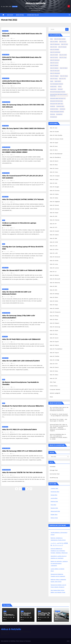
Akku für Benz (54, 150)
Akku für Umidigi (54, 360)
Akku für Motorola (6, 470)
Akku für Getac (54, 198)
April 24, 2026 (9, 617)
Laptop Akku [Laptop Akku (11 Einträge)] (53, 89)
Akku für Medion (54, 275)
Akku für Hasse (54, 213)
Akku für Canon (54, 168)
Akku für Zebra (54, 375)
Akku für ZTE (53, 378)
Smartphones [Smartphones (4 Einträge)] (53, 117)
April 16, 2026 (60, 617)
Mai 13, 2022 (7, 39)
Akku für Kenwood (55, 257)
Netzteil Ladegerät (55, 393)
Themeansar (28, 641)
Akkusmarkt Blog (55, 511)
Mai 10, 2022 (7, 273)
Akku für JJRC (54, 253)
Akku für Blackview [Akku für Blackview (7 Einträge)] (55, 44)
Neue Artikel (20, 15)
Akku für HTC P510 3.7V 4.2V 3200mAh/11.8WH (19, 430)
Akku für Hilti (54, 216)
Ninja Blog (53, 505)
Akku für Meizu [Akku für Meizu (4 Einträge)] (64, 68)
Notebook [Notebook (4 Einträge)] (53, 106)
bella (13, 39)
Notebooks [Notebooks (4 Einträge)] (62, 109)
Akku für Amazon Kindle (57, 139)
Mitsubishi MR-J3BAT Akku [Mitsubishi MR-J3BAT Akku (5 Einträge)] (57, 104)
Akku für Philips (54, 316)
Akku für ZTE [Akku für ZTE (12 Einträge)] (62, 79)
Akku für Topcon (54, 353)
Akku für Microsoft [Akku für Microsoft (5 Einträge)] (55, 71)
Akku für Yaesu (54, 371)
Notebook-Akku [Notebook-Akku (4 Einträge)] (60, 106)
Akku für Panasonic (55, 312)
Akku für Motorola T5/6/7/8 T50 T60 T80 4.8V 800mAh (22, 472)
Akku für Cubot (54, 179)
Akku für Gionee (54, 205)
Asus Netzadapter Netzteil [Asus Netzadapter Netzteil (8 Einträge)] (57, 84)
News (4, 220)
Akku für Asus (54, 146)
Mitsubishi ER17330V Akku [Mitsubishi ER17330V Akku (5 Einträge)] (57, 101)
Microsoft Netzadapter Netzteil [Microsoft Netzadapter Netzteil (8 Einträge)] (58, 92)
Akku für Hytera (54, 235)
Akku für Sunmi (54, 338)
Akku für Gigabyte (55, 202)
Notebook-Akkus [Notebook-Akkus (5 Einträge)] (54, 109)
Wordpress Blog (55, 492)
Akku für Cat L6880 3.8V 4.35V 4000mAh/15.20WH (21, 361)
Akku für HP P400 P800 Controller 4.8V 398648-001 (21, 339)
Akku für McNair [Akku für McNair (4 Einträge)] (54, 65)
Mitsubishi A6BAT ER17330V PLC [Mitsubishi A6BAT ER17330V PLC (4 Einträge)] (58, 98)
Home (68, 641)
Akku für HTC (5, 427)
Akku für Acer (54, 128)
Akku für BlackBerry (55, 157)
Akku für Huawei (6, 173)
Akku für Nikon (54, 297)
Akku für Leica (54, 264)
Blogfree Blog (54, 501)
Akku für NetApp (54, 294)
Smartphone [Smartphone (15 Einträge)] (59, 114)
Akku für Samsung (6, 102)
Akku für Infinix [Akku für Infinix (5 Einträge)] (54, 57)
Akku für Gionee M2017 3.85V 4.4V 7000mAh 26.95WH (22, 270)
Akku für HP (5, 337)
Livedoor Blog (54, 488)
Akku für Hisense (55, 220)
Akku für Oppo (54, 305)
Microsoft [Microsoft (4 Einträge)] (60, 89)
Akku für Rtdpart (54, 323)
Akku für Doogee (54, 187)
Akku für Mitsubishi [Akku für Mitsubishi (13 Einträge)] (55, 73)
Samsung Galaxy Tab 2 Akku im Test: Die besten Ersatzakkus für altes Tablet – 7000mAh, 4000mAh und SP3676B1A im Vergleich (59, 428)
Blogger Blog (54, 515)
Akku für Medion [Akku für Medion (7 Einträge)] (54, 68)
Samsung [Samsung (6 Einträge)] (52, 114)
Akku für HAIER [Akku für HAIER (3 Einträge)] (54, 55)
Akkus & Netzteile (35, 3)
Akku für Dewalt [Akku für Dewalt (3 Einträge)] (62, 47)
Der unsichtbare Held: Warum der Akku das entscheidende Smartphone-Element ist (59, 409)
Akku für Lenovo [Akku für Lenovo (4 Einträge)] (54, 63)
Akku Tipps (53, 382)
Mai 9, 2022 (6, 432)
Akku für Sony (5, 126)
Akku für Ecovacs (55, 191)
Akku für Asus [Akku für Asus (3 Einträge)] (63, 42)
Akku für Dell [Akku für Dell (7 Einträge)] (54, 47)
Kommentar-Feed (55, 474)
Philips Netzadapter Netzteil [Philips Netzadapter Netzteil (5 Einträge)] (57, 112)
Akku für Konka (54, 261)
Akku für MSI (53, 286)
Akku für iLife (54, 246)
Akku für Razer (54, 319)
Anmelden (53, 467)
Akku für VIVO (54, 364)
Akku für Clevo (54, 172)
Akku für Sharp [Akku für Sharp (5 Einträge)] (64, 76)
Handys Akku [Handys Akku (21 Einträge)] (53, 87)
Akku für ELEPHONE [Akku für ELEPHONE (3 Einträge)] (55, 52)
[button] (69, 15)
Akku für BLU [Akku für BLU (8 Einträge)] (64, 44)
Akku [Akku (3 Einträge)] (52, 39)
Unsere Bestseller (33, 15)
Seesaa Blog (54, 495)
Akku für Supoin (54, 342)
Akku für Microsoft (55, 279)
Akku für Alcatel (54, 132)
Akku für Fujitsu (54, 194)
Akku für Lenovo (54, 268)
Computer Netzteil (55, 389)
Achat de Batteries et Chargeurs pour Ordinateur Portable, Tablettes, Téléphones (59, 551)
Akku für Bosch (54, 161)
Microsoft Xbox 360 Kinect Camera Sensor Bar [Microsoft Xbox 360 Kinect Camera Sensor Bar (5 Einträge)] (59, 95)
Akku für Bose (54, 165)
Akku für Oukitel (54, 308)
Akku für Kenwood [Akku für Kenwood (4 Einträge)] (55, 60)
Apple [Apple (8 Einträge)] (52, 81)
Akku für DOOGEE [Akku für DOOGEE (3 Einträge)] (55, 50)
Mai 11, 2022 (7, 110)
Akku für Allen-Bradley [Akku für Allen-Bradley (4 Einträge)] (60, 39)
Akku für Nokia (54, 301)
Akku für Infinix (54, 249)
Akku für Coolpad (55, 176)
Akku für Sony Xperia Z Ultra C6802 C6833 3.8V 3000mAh (23, 128)
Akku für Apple (54, 143)
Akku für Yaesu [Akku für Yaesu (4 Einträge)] (54, 79)
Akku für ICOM (54, 242)
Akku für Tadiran (54, 345)
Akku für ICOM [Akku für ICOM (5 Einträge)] (63, 55)
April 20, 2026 (43, 617)
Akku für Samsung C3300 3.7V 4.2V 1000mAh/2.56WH (22, 451)
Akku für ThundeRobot (56, 349)
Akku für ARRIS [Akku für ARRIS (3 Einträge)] (54, 42)
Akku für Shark (54, 331)
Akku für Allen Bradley (56, 135)
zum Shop (10, 15)
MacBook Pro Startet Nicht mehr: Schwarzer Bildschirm (23, 406)
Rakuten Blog (54, 508)
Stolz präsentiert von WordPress (8, 641)
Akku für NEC (54, 290)
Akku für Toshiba (54, 356)
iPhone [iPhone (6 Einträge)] (60, 87)
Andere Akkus (5, 31)
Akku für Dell (53, 183)
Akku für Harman (55, 209)
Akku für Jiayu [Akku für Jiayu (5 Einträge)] (63, 57)
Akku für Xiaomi (6, 55)
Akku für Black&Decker (56, 154)
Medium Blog (54, 518)
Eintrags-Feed (54, 470)
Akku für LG (53, 272)
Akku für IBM (53, 238)
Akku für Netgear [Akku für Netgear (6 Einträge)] (54, 76)
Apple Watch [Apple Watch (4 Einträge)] (58, 81)
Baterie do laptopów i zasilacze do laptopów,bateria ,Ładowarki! (59, 563)
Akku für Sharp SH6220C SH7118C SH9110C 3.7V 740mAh (23, 199)
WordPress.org (54, 478)
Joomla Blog (54, 498)
